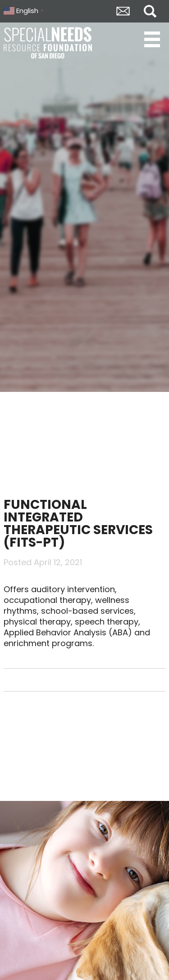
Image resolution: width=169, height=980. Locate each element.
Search (150, 11)
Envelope (123, 11)
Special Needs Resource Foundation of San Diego (49, 43)
